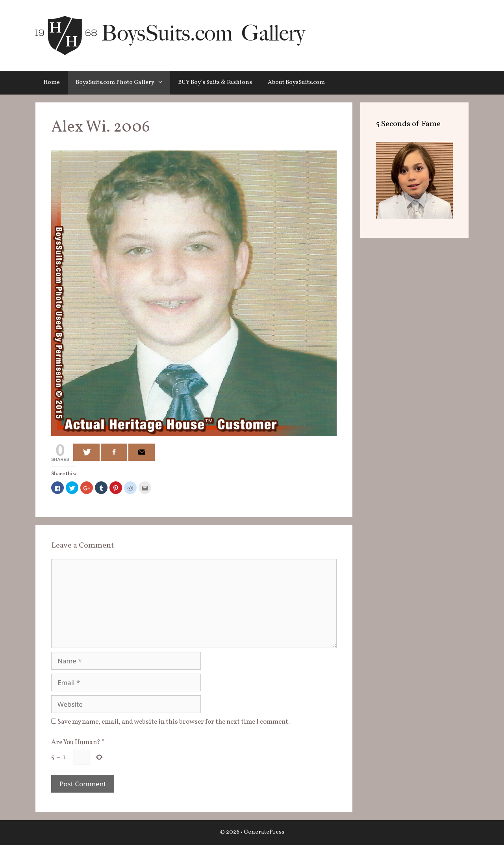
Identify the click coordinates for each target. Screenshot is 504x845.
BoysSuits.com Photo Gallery (123, 83)
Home (52, 83)
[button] (162, 83)
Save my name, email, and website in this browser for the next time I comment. (174, 722)
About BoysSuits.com (296, 83)
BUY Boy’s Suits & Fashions (215, 83)
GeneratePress (264, 832)
